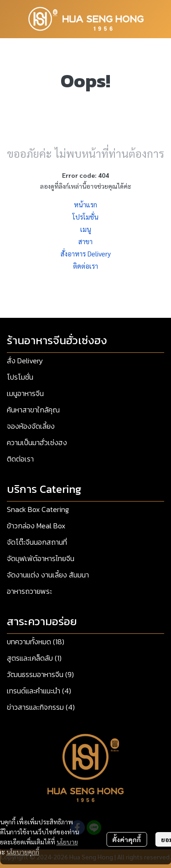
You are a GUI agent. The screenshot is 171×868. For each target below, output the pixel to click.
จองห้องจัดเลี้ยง (31, 426)
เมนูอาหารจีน (25, 393)
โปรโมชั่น (85, 217)
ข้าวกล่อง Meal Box (36, 526)
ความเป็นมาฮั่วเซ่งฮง (37, 442)
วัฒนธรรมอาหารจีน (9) (40, 674)
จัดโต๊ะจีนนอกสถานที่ (37, 542)
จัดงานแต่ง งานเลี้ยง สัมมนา (48, 575)
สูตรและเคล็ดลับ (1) (34, 658)
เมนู (86, 229)
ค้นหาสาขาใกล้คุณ (33, 410)
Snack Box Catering (38, 509)
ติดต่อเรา (85, 266)
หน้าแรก (85, 204)
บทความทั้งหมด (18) (36, 642)
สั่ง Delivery (25, 361)
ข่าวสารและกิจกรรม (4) (41, 707)
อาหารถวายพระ (29, 591)
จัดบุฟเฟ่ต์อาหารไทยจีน (41, 558)
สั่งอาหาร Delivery (86, 253)
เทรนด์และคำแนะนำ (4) (39, 691)
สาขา (85, 241)
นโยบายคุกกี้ (23, 852)
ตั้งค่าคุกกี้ (127, 839)
